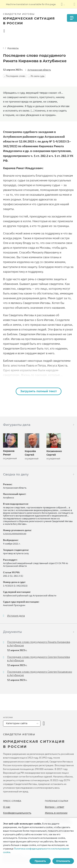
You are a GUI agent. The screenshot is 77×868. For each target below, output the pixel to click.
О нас (7, 807)
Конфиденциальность (17, 813)
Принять (40, 861)
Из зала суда (37, 76)
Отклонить (63, 861)
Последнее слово (16, 76)
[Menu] (72, 18)
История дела (16, 616)
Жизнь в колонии (56, 813)
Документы (13, 48)
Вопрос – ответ (55, 807)
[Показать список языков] (63, 4)
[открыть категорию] (44, 723)
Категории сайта (17, 723)
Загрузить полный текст (39, 391)
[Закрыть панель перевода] (74, 4)
